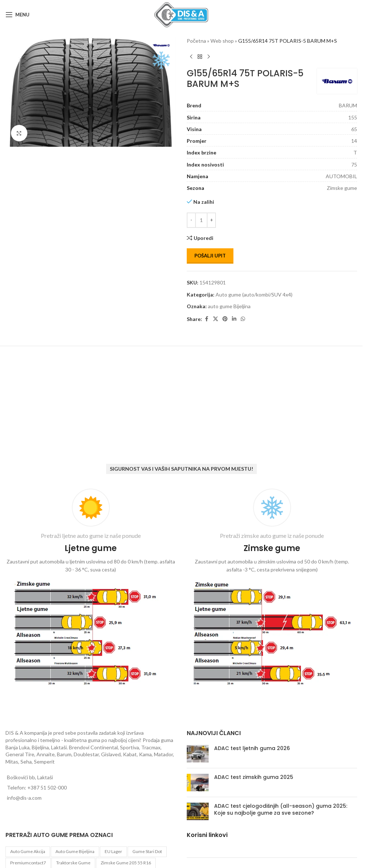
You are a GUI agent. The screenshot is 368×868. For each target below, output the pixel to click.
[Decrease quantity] (191, 220)
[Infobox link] (91, 589)
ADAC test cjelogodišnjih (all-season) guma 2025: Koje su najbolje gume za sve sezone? (281, 810)
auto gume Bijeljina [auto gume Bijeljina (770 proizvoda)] (75, 851)
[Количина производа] (201, 220)
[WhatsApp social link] (243, 319)
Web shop (222, 41)
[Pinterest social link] (225, 319)
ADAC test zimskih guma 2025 (254, 777)
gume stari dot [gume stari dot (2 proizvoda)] (147, 851)
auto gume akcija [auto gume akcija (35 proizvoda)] (28, 851)
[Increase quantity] (211, 220)
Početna (196, 41)
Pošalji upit (210, 256)
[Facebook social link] (206, 319)
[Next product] (209, 57)
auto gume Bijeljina (229, 306)
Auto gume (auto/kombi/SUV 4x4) (254, 295)
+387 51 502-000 (47, 787)
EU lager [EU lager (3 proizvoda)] (113, 851)
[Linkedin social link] (234, 319)
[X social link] (216, 319)
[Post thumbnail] (198, 754)
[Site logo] (181, 14)
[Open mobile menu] (18, 15)
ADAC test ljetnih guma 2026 (252, 748)
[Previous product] (191, 57)
